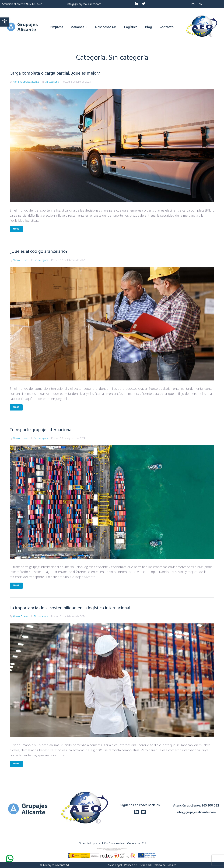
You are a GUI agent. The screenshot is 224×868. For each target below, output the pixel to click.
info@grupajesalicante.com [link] (84, 4)
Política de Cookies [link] (164, 865)
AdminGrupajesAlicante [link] (26, 82)
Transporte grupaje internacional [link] (44, 430)
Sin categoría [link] (52, 82)
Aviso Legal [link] (115, 865)
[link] (5, 22)
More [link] (16, 229)
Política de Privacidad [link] (137, 865)
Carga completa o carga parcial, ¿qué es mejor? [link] (59, 73)
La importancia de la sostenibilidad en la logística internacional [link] (74, 608)
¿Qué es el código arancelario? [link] (41, 251)
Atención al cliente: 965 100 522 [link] (22, 4)
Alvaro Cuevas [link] (21, 260)
